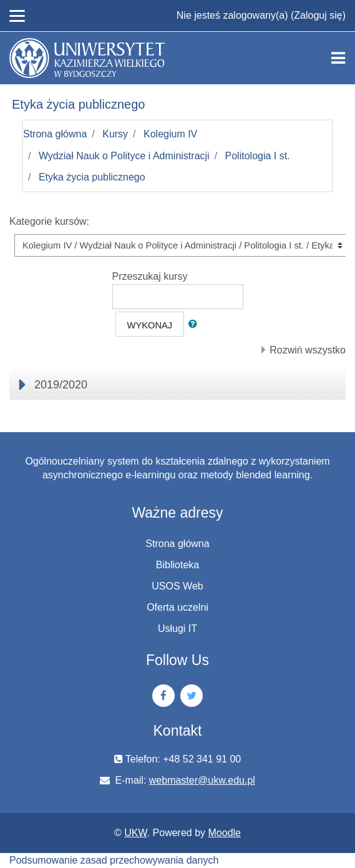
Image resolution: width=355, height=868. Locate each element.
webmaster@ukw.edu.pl (202, 780)
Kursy (115, 134)
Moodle (225, 833)
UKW (135, 833)
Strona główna (55, 134)
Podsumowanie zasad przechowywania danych (114, 860)
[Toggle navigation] (338, 58)
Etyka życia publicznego (92, 177)
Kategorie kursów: (49, 221)
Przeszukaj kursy (150, 276)
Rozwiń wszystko (308, 350)
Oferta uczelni (177, 607)
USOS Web (177, 586)
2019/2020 (61, 385)
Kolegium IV (170, 134)
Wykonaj (150, 325)
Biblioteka (177, 565)
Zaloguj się (318, 15)
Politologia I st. (258, 156)
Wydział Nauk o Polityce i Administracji (124, 156)
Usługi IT (177, 629)
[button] (195, 324)
